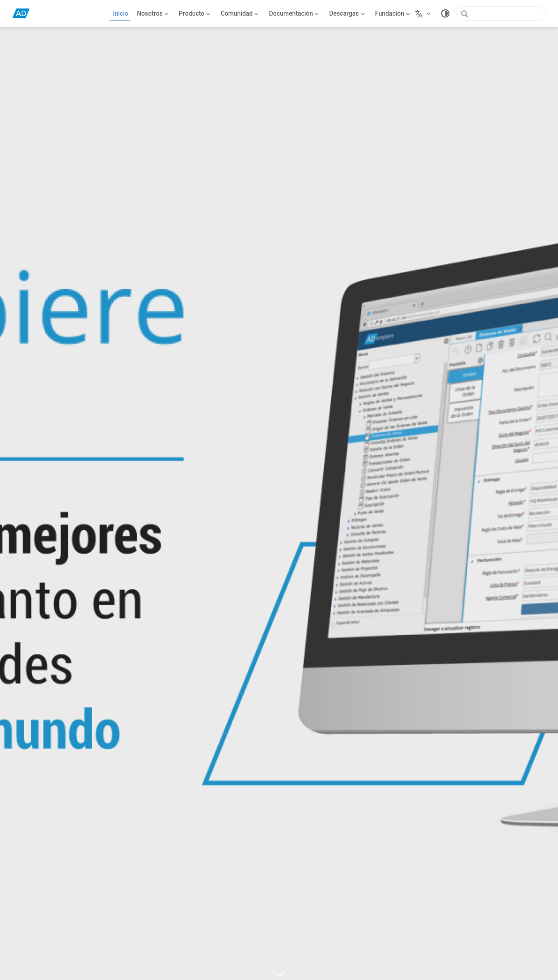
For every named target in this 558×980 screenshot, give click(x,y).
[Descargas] (347, 13)
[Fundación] (392, 13)
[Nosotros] (153, 13)
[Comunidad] (240, 13)
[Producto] (195, 13)
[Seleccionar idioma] (424, 13)
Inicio (121, 13)
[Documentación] (294, 13)
